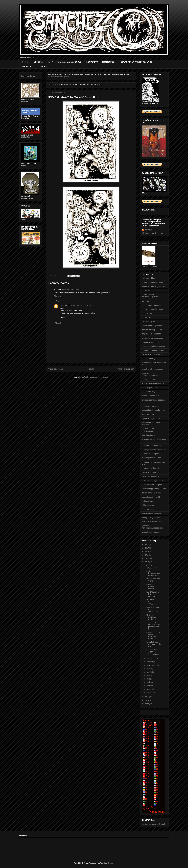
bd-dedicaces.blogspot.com (153, 305)
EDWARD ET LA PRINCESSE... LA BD (137, 62)
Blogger (111, 863)
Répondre (57, 296)
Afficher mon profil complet (152, 233)
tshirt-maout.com (149, 505)
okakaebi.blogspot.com (151, 472)
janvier (150, 693)
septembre (151, 665)
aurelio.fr (145, 301)
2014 (147, 558)
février (149, 689)
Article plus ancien (126, 369)
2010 (147, 700)
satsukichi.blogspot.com (151, 493)
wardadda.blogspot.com (151, 513)
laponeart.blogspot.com (151, 418)
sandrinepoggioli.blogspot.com (154, 489)
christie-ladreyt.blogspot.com (153, 338)
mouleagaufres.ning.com (152, 458)
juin (148, 675)
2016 (147, 551)
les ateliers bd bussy (29, 76)
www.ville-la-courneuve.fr (152, 522)
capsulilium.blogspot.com (152, 326)
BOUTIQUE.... (28, 66)
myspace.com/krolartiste (151, 468)
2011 (147, 697)
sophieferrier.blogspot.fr (151, 497)
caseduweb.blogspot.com (152, 330)
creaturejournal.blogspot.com (153, 346)
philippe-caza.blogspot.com (153, 481)
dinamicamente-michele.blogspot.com (150, 374)
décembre (151, 568)
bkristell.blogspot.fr (149, 322)
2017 (147, 548)
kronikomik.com (148, 414)
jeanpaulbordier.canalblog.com (154, 410)
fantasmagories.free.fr (151, 388)
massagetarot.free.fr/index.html (154, 450)
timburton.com (148, 501)
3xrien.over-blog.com (150, 278)
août (149, 669)
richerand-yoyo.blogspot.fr (152, 485)
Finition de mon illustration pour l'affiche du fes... (154, 573)
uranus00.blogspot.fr (150, 509)
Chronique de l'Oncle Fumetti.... (152, 586)
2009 (147, 704)
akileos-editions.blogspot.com (154, 286)
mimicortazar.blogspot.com (152, 454)
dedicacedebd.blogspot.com (153, 354)
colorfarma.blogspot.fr (150, 342)
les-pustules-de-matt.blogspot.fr (148, 430)
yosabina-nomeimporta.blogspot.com (153, 527)
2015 (147, 555)
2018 (147, 545)
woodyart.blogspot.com (151, 518)
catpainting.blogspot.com (152, 334)
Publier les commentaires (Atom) (96, 377)
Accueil (25, 62)
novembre (151, 658)
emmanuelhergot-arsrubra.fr (153, 383)
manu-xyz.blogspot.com (151, 445)
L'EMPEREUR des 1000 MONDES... (101, 62)
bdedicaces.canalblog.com (152, 309)
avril (149, 682)
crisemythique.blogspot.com (153, 350)
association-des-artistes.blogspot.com (150, 296)
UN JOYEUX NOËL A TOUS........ (152, 602)
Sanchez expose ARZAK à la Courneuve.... (153, 652)
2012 (147, 565)
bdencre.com (147, 313)
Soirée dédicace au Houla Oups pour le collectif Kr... (153, 626)
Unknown (64, 305)
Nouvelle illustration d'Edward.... (152, 617)
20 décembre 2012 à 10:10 (81, 305)
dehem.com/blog (149, 359)
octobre (150, 662)
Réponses (60, 301)
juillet (149, 672)
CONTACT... (44, 66)
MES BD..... (38, 62)
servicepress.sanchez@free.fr (59, 77)
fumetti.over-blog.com (150, 392)
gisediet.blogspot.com (150, 396)
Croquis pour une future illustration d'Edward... (153, 636)
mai (148, 679)
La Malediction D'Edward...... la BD (154, 644)
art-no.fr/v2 (146, 291)
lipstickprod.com (148, 435)
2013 (147, 562)
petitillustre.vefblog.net (151, 476)
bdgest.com (147, 317)
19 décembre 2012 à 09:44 (72, 289)
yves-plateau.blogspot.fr (151, 532)
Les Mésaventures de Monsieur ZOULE (65, 62)
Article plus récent (56, 369)
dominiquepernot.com (150, 379)
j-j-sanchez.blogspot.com (152, 406)
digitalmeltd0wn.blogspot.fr (152, 369)
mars (149, 686)
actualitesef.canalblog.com (152, 282)
